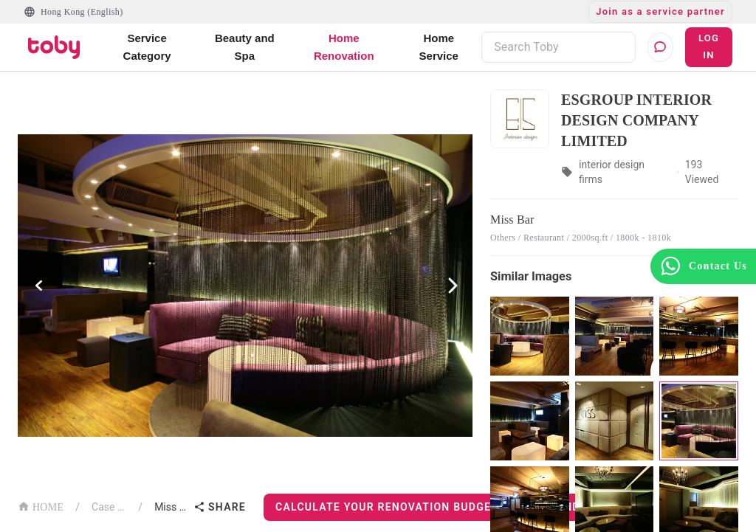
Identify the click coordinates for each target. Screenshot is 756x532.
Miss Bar (171, 507)
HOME (41, 506)
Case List (109, 507)
